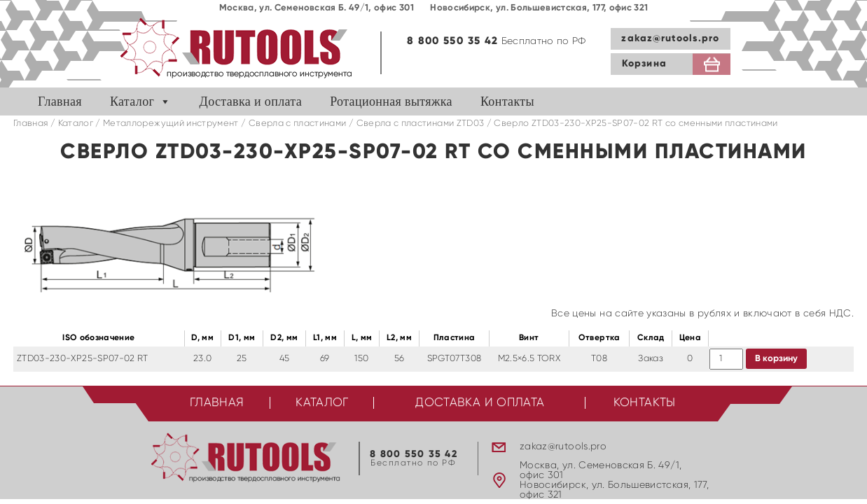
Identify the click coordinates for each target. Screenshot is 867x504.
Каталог (132, 101)
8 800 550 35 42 (452, 41)
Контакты (507, 101)
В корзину (776, 359)
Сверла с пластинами (298, 124)
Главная (60, 101)
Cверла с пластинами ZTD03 (421, 124)
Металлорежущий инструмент (171, 124)
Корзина (644, 64)
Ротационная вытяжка (391, 101)
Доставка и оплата (251, 101)
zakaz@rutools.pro (670, 38)
